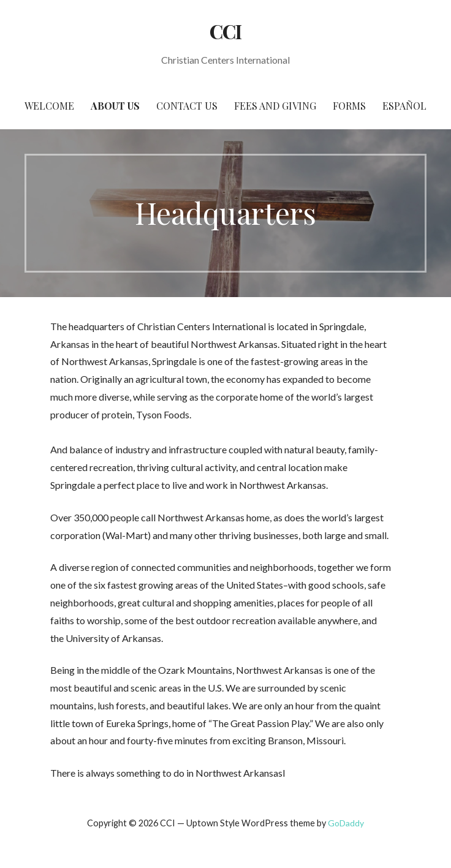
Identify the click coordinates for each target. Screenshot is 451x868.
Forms (349, 106)
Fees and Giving (275, 106)
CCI (225, 31)
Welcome (49, 106)
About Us (115, 106)
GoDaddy (346, 823)
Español (404, 106)
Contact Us (187, 106)
